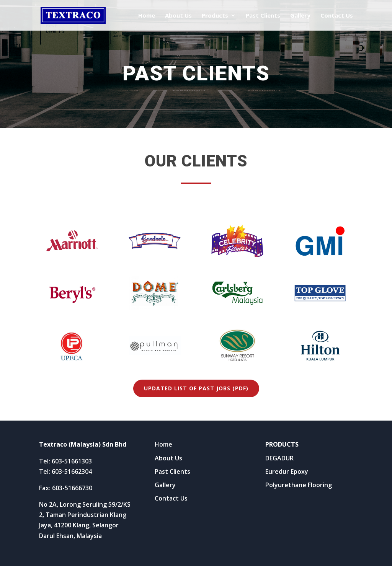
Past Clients (263, 16)
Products (215, 16)
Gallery (300, 16)
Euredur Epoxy (287, 471)
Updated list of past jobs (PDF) (196, 388)
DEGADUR (279, 458)
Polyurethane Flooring (299, 485)
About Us (178, 16)
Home (147, 16)
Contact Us (337, 16)
